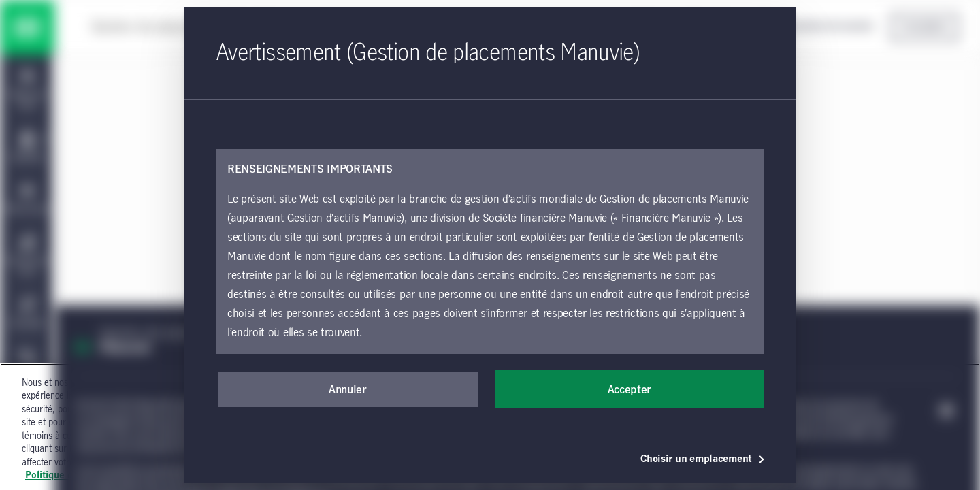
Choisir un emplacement (703, 459)
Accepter (630, 390)
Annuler (348, 390)
